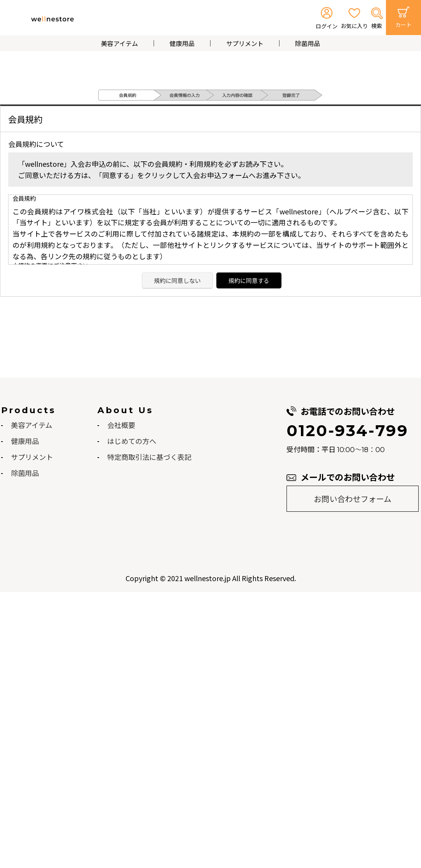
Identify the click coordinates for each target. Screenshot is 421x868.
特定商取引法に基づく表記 (149, 457)
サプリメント (245, 43)
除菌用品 (308, 43)
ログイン (327, 26)
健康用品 (182, 43)
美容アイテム (119, 43)
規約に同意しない (177, 280)
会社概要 (121, 425)
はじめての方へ (132, 441)
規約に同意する (249, 280)
